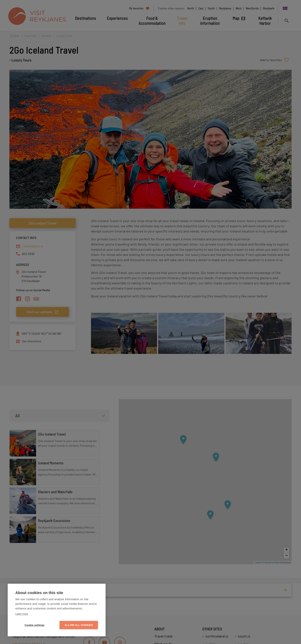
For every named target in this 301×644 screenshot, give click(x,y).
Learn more (22, 614)
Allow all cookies (79, 625)
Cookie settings (35, 625)
